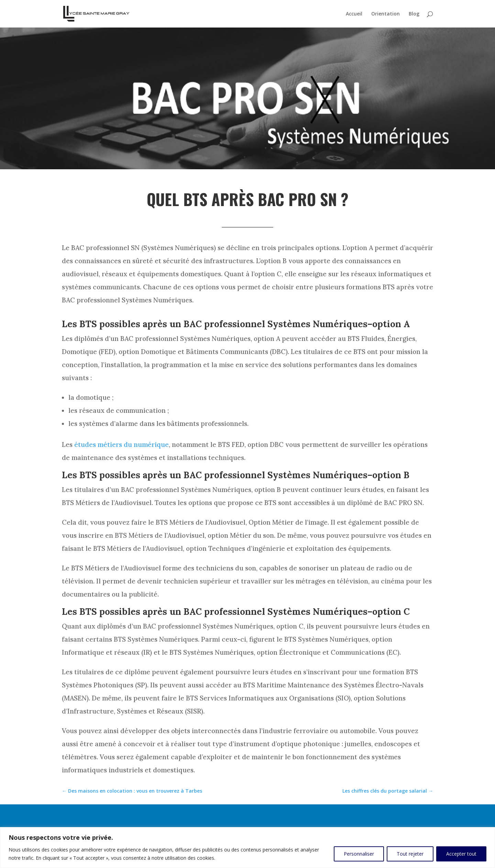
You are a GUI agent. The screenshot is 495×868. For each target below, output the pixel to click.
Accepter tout (461, 854)
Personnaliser (359, 854)
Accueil (354, 14)
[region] (247, 848)
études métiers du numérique (122, 444)
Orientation (386, 14)
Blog (414, 14)
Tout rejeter (410, 854)
